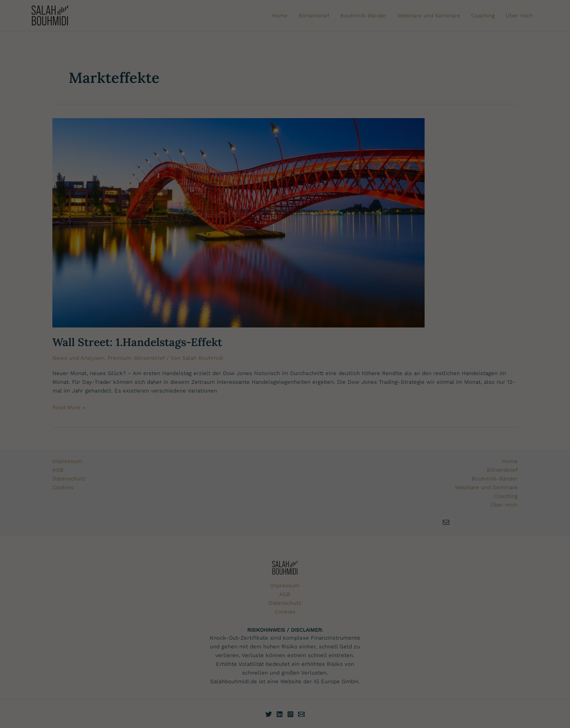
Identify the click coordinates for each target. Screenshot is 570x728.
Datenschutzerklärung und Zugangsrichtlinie (93, 352)
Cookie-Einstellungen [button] (470, 393)
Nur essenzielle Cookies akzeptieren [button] (499, 361)
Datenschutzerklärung (57, 384)
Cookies (15, 352)
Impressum (536, 393)
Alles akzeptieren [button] (499, 340)
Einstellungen (179, 384)
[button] (499, 379)
